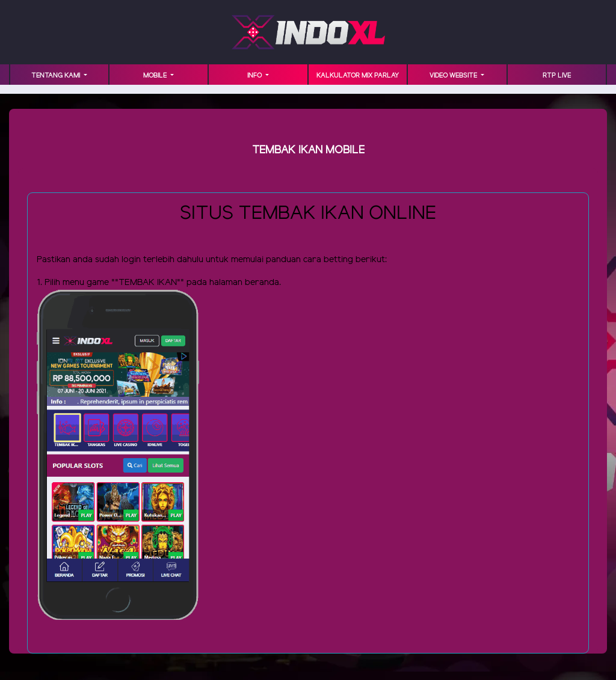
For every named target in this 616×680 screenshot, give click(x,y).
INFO (255, 76)
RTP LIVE (557, 76)
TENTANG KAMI (57, 76)
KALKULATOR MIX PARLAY (358, 76)
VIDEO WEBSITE (454, 76)
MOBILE (156, 76)
